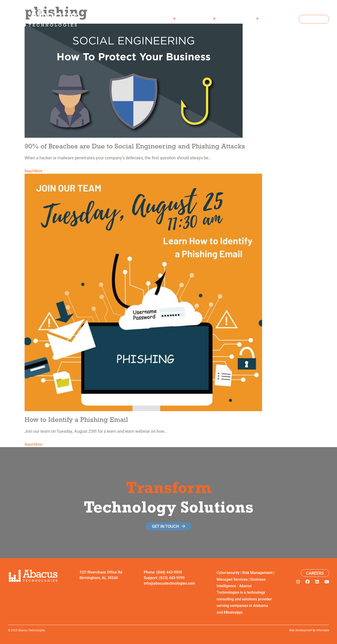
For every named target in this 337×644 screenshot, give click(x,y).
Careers (282, 18)
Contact (314, 19)
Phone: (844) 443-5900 (163, 572)
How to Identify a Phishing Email (76, 419)
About (165, 18)
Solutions (201, 18)
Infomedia (323, 630)
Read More (33, 171)
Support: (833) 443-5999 (164, 578)
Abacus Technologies (32, 630)
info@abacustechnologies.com (169, 583)
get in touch (165, 526)
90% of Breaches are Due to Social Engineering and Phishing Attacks (135, 146)
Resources (243, 18)
